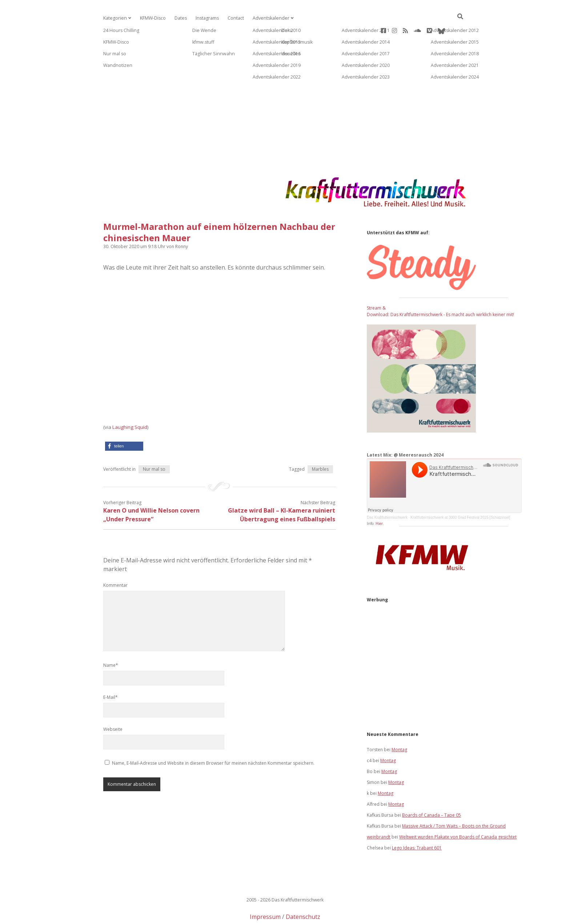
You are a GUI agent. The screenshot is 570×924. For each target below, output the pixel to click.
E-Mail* (111, 674)
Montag (399, 726)
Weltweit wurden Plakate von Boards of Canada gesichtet (458, 814)
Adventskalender (268, 18)
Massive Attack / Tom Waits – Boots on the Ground (454, 803)
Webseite (113, 706)
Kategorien (115, 18)
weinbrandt (379, 814)
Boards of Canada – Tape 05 (431, 792)
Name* (111, 642)
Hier (379, 500)
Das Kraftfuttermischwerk (387, 494)
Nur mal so (154, 446)
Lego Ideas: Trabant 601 (417, 825)
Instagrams (205, 18)
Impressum (265, 893)
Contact (233, 18)
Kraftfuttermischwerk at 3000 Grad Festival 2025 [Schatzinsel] (460, 494)
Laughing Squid (130, 404)
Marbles (320, 446)
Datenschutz (303, 893)
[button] (124, 423)
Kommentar (115, 562)
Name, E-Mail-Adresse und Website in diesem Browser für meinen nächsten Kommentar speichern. (213, 740)
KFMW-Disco (152, 18)
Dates (179, 18)
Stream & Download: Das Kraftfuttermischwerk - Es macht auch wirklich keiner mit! (440, 288)
